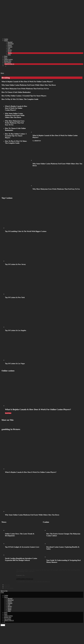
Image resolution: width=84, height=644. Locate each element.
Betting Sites (8, 61)
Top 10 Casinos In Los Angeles (16, 330)
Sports (6, 41)
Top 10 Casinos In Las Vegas (15, 363)
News (6, 58)
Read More (8, 413)
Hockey (10, 50)
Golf (9, 48)
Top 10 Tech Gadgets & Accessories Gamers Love (22, 547)
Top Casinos (8, 62)
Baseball (10, 42)
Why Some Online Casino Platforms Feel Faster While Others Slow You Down (29, 85)
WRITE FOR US (9, 64)
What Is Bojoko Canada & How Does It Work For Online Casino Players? (27, 82)
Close (2, 592)
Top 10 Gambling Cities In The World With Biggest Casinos (26, 231)
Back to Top (4, 591)
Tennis (10, 53)
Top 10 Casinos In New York (15, 297)
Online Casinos (8, 59)
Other (9, 55)
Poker (6, 56)
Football (10, 47)
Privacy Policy (7, 585)
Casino (6, 39)
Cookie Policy (7, 586)
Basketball (11, 44)
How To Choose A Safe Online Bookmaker (16, 92)
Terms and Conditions (9, 588)
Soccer (10, 52)
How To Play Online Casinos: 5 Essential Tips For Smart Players (24, 96)
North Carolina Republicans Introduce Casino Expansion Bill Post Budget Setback (21, 559)
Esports (10, 45)
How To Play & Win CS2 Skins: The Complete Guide (20, 99)
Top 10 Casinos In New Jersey (15, 264)
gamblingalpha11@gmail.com (25, 579)
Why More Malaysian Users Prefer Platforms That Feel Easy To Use (25, 89)
